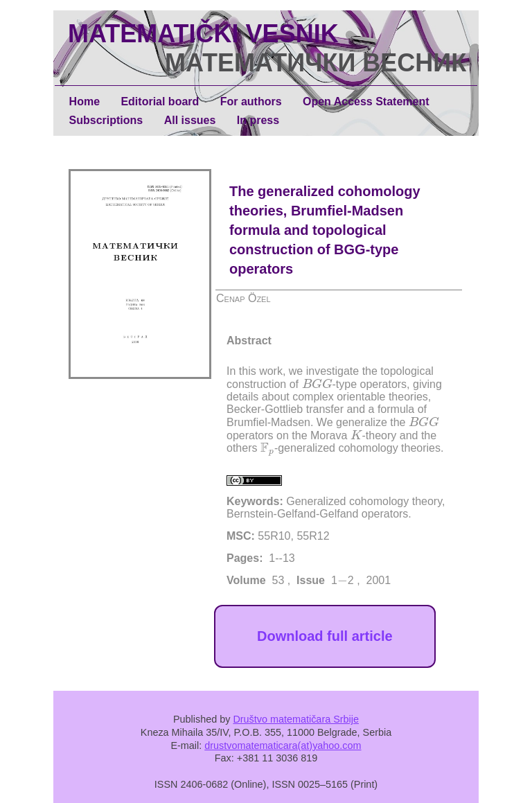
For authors (251, 102)
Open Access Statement (366, 102)
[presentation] (317, 383)
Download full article (325, 636)
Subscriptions (106, 120)
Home (85, 102)
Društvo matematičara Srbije (296, 719)
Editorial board (160, 102)
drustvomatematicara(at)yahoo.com (283, 745)
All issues (190, 120)
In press (258, 120)
